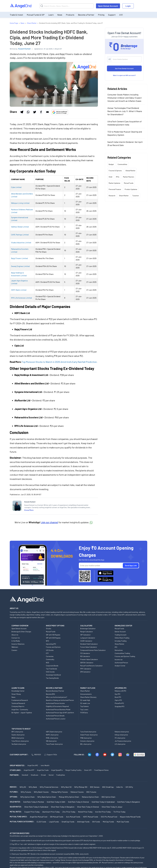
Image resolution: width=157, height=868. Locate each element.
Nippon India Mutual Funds (130, 817)
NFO (47, 641)
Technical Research (18, 703)
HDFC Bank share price (54, 732)
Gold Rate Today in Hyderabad (103, 802)
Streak (43, 775)
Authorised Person (121, 663)
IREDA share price (18, 738)
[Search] (67, 6)
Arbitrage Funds (83, 822)
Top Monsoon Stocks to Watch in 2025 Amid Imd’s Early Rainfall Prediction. (60, 362)
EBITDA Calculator (87, 663)
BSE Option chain (108, 797)
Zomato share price (87, 741)
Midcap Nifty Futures (60, 792)
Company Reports (18, 706)
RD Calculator (85, 656)
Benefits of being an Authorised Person (60, 700)
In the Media (16, 641)
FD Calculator (85, 653)
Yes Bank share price (19, 744)
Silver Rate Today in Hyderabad (36, 807)
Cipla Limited (16, 187)
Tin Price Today (119, 812)
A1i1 (121, 15)
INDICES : (14, 787)
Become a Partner (86, 15)
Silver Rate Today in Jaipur (112, 807)
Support (112, 15)
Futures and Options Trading (125, 656)
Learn (51, 15)
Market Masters (129, 177)
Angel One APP (29, 770)
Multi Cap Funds (123, 822)
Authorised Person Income (55, 703)
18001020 (36, 755)
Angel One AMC (33, 765)
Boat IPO (118, 697)
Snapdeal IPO (120, 706)
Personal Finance (115, 189)
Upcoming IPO (51, 644)
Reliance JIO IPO (120, 691)
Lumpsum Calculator (88, 638)
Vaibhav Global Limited (20, 227)
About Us (15, 635)
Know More (29, 510)
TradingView (61, 775)
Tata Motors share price (20, 741)
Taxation (136, 196)
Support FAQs (51, 755)
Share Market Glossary (88, 697)
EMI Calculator (85, 672)
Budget (111, 164)
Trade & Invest (16, 15)
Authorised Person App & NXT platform (60, 713)
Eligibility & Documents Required (57, 706)
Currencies (50, 656)
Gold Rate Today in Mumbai (34, 802)
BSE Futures (91, 792)
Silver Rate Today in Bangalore (63, 807)
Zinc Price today (69, 812)
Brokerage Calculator (88, 628)
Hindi (110, 177)
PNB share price (86, 738)
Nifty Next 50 (66, 787)
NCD (47, 663)
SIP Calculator (85, 635)
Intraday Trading (121, 641)
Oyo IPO (117, 694)
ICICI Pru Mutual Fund (109, 817)
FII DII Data (84, 713)
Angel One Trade (43, 770)
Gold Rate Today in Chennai (78, 802)
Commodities (122, 164)
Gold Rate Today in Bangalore (129, 802)
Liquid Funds (54, 822)
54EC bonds (50, 672)
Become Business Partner (55, 691)
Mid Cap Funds (108, 822)
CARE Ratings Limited (20, 235)
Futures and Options (53, 647)
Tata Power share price (54, 744)
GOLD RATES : (15, 802)
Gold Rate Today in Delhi (56, 802)
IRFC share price (17, 732)
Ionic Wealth (45, 765)
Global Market (130, 171)
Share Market (124, 196)
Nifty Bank (33, 787)
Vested (51, 775)
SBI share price (51, 741)
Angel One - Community (20, 709)
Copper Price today (32, 812)
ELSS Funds (41, 822)
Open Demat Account (108, 6)
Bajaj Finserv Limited (19, 258)
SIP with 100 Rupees (53, 635)
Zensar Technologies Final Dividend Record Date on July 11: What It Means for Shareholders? (125, 111)
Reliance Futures (77, 792)
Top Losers (84, 709)
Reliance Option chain (90, 797)
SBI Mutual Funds (57, 817)
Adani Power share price (89, 735)
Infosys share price (121, 735)
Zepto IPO (118, 700)
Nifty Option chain (27, 797)
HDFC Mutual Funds (91, 817)
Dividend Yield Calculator (89, 644)
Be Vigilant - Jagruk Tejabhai (22, 713)
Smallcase (34, 775)
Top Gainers (84, 706)
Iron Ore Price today (103, 812)
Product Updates (131, 189)
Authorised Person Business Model (58, 709)
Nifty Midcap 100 (81, 787)
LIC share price (120, 744)
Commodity (50, 659)
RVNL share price (52, 738)
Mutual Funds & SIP (36, 15)
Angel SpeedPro (57, 770)
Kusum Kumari (25, 49)
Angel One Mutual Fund (39, 817)
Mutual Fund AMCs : (19, 817)
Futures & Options (115, 171)
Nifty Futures (26, 792)
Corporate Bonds (52, 666)
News (60, 15)
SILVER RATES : (16, 807)
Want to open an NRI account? (124, 75)
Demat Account (120, 632)
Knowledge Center (18, 691)
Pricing (101, 15)
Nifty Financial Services (49, 787)
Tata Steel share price (88, 732)
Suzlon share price (18, 735)
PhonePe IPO (119, 703)
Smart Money (16, 694)
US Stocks (50, 650)
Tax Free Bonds (51, 669)
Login (128, 6)
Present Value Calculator (89, 659)
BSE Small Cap (108, 787)
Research (112, 196)
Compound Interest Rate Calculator (93, 650)
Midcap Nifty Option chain (69, 797)
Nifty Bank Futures (41, 792)
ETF (47, 653)
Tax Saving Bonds (52, 678)
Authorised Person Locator (56, 719)
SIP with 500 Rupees (53, 638)
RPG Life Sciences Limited (21, 298)
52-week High (85, 700)
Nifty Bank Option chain (47, 797)
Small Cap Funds (68, 822)
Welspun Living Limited (20, 203)
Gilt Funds (96, 822)
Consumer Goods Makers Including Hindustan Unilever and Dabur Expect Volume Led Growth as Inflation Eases (125, 98)
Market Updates (114, 183)
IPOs (118, 177)
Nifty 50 (23, 787)
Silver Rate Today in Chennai (88, 807)
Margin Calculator (87, 632)
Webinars (15, 647)
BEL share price (86, 744)
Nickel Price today (85, 812)
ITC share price (120, 738)
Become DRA (50, 694)
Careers (14, 650)
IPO (116, 647)
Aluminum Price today (51, 812)
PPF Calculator (86, 669)
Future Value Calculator (89, 647)
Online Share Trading (122, 638)
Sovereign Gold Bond (53, 675)
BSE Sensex (95, 787)
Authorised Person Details (55, 716)
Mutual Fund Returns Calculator (91, 666)
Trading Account (121, 635)
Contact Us (16, 638)
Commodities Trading (122, 653)
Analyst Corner (120, 666)
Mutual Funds (129, 183)
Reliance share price (122, 732)
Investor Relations (18, 644)
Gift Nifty (129, 787)
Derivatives (119, 650)
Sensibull (25, 775)
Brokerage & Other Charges (21, 632)
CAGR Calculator (86, 641)
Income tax (119, 659)
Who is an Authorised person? (57, 697)
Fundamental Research (20, 700)
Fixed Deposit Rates (101, 770)
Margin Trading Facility (73, 770)
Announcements (86, 694)
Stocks (49, 628)
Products (70, 15)
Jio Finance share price (123, 741)
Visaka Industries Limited (21, 242)
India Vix (120, 787)
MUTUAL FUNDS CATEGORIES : (22, 822)
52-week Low (85, 703)
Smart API (88, 770)
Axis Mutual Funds (73, 817)
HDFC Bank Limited (19, 290)
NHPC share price (52, 735)
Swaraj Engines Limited (20, 266)
